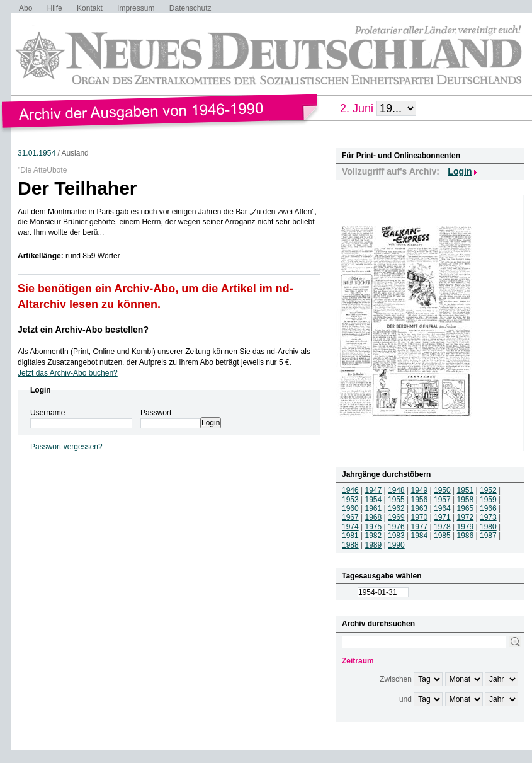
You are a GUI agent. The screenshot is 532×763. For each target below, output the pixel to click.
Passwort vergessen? (66, 447)
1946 (350, 490)
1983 (396, 536)
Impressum (136, 8)
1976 (396, 527)
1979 (466, 527)
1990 (396, 545)
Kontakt (90, 8)
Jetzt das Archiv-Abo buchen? (68, 373)
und (405, 699)
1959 (488, 500)
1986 (466, 536)
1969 (396, 517)
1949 (420, 490)
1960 (350, 508)
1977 (420, 527)
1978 (442, 527)
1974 (350, 527)
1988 (350, 545)
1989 (374, 545)
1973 (488, 517)
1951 (466, 490)
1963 (420, 508)
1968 (374, 517)
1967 (350, 517)
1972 (466, 517)
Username (48, 413)
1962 (396, 508)
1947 (374, 490)
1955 (396, 500)
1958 (466, 500)
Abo (25, 8)
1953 (350, 500)
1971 (442, 517)
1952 (488, 490)
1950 (442, 490)
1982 (374, 536)
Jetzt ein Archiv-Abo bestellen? (83, 330)
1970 (420, 517)
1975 (374, 527)
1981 (350, 536)
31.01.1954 (37, 153)
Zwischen (396, 679)
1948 (396, 490)
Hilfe (55, 8)
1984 (420, 536)
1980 (488, 527)
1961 (374, 508)
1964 (442, 508)
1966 (488, 508)
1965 (466, 508)
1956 (420, 500)
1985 (442, 536)
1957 (442, 500)
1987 (488, 536)
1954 (374, 500)
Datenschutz (190, 8)
